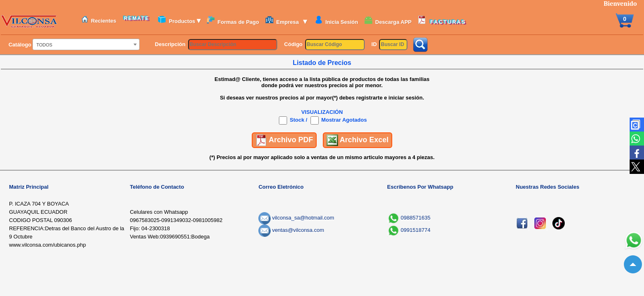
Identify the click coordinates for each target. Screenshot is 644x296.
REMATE (138, 18)
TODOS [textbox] (44, 45)
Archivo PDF (284, 140)
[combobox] (86, 44)
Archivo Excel (358, 140)
